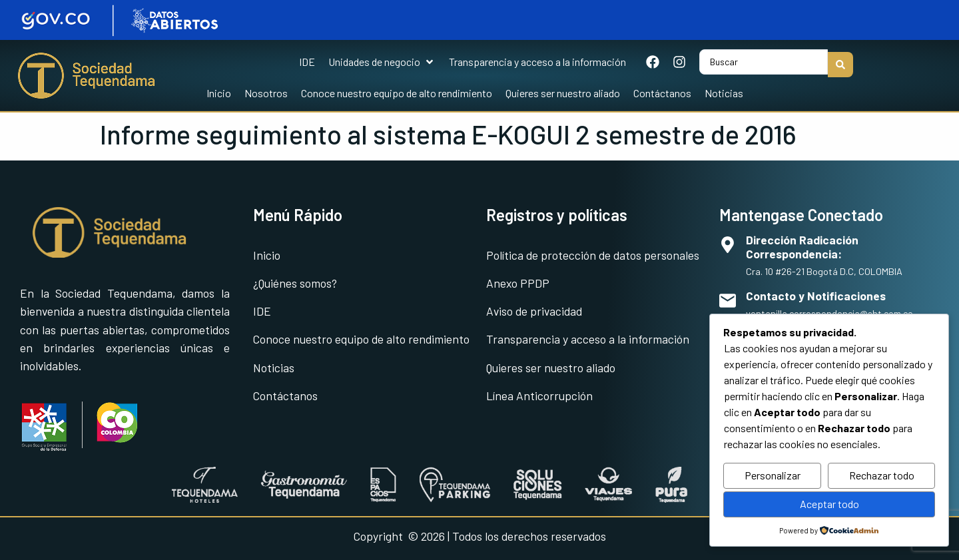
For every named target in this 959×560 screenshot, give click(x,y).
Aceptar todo (829, 504)
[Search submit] (840, 59)
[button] (382, 59)
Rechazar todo (882, 475)
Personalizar (773, 475)
